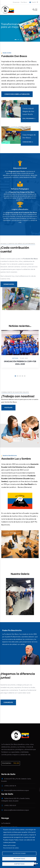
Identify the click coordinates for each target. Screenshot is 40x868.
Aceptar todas (19, 864)
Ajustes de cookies (19, 853)
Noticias (15, 358)
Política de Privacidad (9, 845)
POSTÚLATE (8, 408)
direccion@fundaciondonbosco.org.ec (15, 790)
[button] (15, 376)
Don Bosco (24, 2)
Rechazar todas (19, 859)
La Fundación (6, 823)
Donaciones (16, 2)
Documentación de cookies (11, 848)
